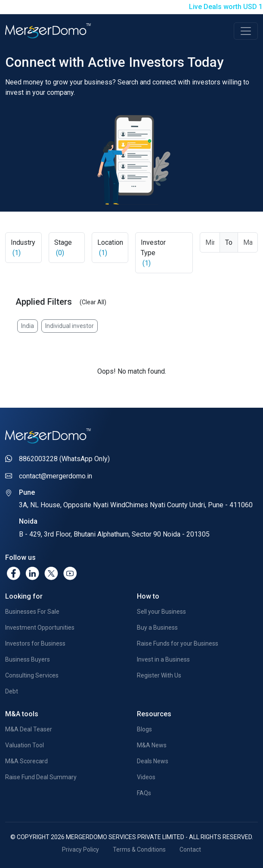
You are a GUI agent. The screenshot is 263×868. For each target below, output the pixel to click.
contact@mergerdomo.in (56, 476)
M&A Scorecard (26, 761)
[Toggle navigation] (246, 31)
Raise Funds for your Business (178, 643)
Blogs (144, 729)
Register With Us (159, 675)
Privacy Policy (80, 849)
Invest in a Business (163, 659)
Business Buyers (28, 659)
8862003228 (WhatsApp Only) (64, 459)
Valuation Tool (25, 745)
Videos (146, 777)
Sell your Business (161, 612)
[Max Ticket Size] (248, 242)
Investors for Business (35, 643)
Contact (190, 849)
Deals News (153, 761)
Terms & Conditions (139, 849)
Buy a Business (157, 628)
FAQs (144, 793)
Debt (12, 691)
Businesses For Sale (32, 612)
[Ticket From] (210, 242)
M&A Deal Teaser (29, 729)
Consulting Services (32, 675)
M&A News (152, 745)
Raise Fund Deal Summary (41, 777)
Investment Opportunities (40, 628)
